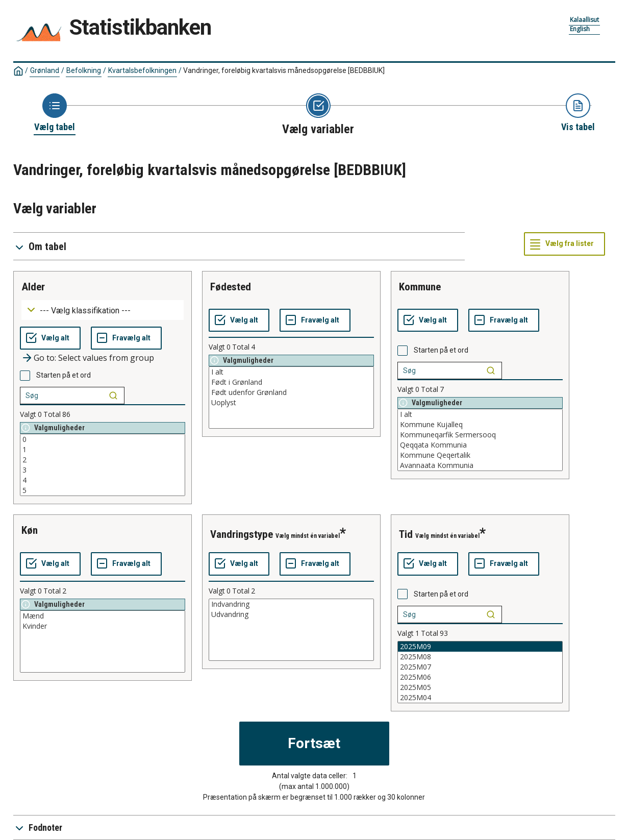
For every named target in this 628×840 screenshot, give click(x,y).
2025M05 (480, 687)
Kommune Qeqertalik (480, 455)
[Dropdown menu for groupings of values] (103, 310)
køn (30, 530)
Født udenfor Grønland (291, 392)
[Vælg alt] (50, 338)
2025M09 (480, 647)
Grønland (45, 70)
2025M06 (480, 677)
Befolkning (84, 70)
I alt (291, 372)
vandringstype (242, 534)
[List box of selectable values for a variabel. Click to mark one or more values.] (103, 465)
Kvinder (103, 626)
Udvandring (291, 614)
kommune (420, 287)
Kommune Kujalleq (480, 425)
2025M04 (480, 698)
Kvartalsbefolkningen (142, 70)
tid (406, 534)
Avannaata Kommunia (480, 465)
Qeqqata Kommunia (480, 445)
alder (33, 287)
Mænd (103, 616)
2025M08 (480, 657)
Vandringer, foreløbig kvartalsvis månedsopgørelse (284, 70)
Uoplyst (291, 403)
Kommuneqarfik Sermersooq (480, 435)
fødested (231, 287)
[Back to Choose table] (55, 113)
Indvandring (291, 604)
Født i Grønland (291, 382)
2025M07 (480, 667)
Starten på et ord (64, 375)
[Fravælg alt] (126, 338)
